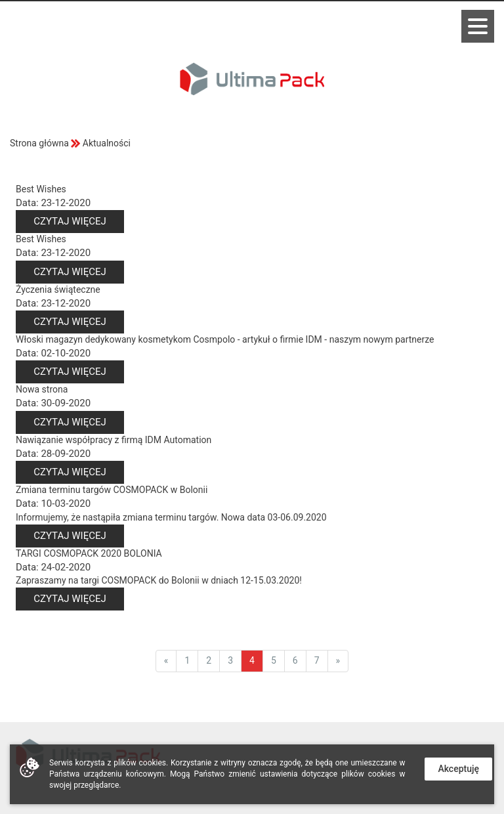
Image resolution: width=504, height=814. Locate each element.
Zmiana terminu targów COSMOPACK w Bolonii (112, 490)
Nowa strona (42, 389)
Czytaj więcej (70, 221)
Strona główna (39, 143)
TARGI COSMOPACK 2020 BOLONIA (89, 553)
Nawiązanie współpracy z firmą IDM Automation (114, 440)
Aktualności (107, 143)
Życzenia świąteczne (58, 289)
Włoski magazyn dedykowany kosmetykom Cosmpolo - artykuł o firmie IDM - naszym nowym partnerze (225, 339)
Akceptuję (458, 769)
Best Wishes (41, 189)
